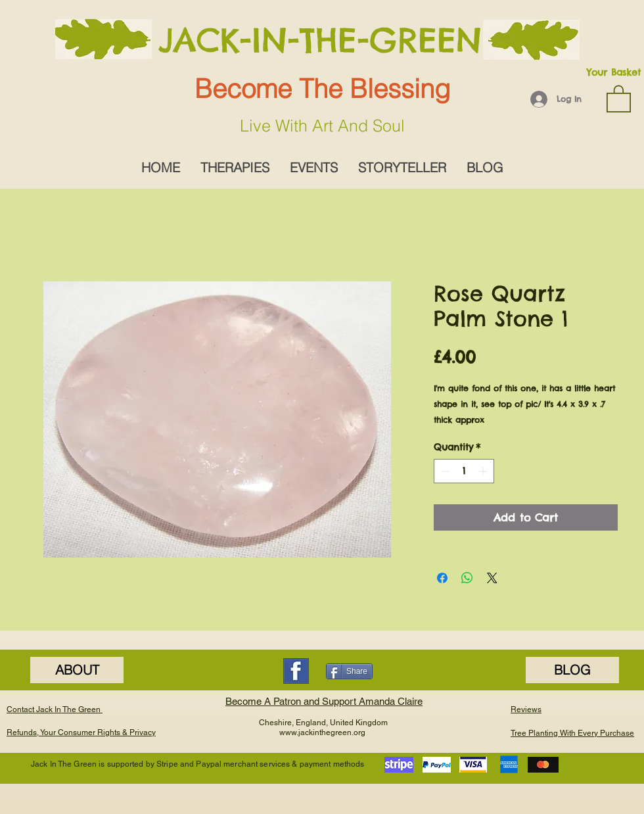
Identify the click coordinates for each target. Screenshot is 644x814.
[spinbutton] (464, 471)
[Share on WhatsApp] (467, 578)
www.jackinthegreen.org (322, 732)
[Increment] (484, 471)
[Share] (349, 671)
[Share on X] (492, 578)
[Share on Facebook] (442, 578)
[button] (619, 98)
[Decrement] (444, 471)
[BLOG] (572, 670)
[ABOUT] (77, 670)
